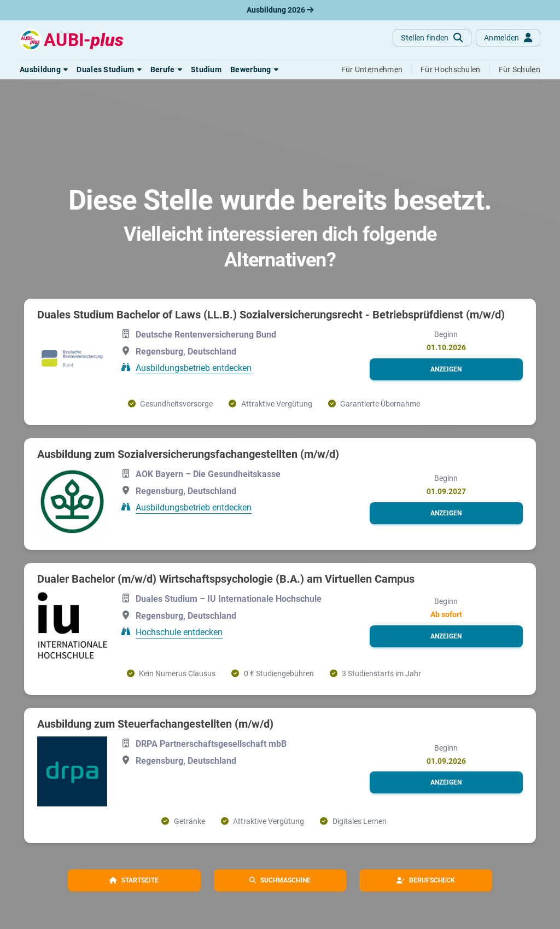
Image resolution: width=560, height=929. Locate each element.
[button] (44, 69)
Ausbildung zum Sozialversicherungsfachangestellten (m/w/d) (188, 454)
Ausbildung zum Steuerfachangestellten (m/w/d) (155, 724)
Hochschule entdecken (179, 632)
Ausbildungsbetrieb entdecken (194, 368)
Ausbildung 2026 (280, 10)
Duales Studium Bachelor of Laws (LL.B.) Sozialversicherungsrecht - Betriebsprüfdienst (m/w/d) (271, 315)
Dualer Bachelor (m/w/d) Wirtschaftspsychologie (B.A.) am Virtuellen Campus (226, 579)
